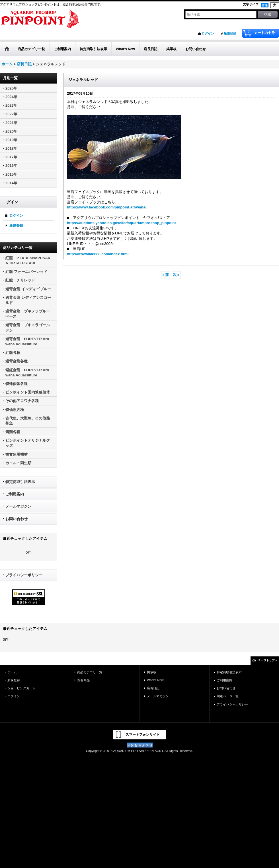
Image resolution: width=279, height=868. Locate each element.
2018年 (11, 148)
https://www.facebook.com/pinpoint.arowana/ (107, 207)
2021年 (11, 123)
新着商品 (83, 680)
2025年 (11, 88)
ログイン (208, 33)
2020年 (11, 131)
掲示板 (152, 672)
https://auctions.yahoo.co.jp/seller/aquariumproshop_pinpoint (121, 223)
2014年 (11, 183)
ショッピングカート (21, 688)
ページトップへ (268, 660)
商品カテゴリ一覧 (90, 672)
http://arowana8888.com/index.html (98, 254)
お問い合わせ (17, 519)
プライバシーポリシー (24, 575)
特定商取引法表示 (20, 482)
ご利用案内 (15, 494)
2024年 (11, 97)
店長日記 (153, 688)
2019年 (11, 140)
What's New (155, 680)
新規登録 (230, 33)
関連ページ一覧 (228, 696)
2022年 (11, 114)
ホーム (12, 672)
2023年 (11, 105)
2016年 (11, 166)
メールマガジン (18, 506)
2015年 (11, 174)
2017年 (11, 157)
